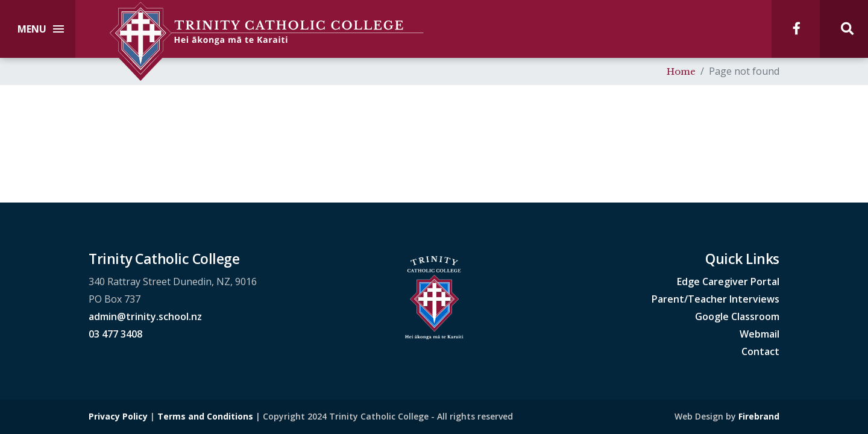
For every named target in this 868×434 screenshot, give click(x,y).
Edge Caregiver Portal (728, 281)
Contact (760, 351)
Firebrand (759, 416)
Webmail (759, 334)
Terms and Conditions (205, 416)
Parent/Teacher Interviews (715, 299)
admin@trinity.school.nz (145, 316)
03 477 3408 (115, 334)
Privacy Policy (118, 416)
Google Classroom (737, 316)
